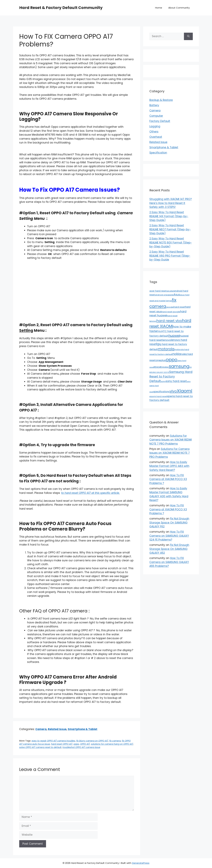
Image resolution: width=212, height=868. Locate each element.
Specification (158, 153)
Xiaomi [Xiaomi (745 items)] (185, 391)
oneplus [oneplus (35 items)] (161, 360)
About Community (179, 8)
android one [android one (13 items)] (161, 295)
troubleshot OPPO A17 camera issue (81, 747)
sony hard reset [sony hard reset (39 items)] (176, 381)
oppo (76, 744)
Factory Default (160, 121)
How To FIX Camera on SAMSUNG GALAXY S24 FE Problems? (169, 536)
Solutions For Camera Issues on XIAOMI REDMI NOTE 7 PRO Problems (171, 440)
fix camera (115, 741)
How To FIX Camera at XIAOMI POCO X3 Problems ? (168, 479)
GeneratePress (141, 863)
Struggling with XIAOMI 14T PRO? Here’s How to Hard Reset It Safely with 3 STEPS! (171, 203)
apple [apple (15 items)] (171, 295)
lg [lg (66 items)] (158, 344)
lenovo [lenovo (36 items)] (167, 340)
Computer (156, 116)
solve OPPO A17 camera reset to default (40, 747)
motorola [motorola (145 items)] (166, 349)
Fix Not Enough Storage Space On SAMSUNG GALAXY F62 (169, 523)
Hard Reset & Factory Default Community (61, 8)
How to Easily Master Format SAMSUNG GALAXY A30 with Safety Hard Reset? (169, 494)
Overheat (156, 137)
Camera (41, 729)
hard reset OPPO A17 (62, 744)
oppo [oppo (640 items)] (172, 360)
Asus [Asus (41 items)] (177, 295)
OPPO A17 (85, 744)
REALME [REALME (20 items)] (158, 367)
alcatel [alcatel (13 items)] (170, 291)
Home (159, 8)
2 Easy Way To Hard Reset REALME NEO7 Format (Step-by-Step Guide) (170, 229)
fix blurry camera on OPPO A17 (92, 741)
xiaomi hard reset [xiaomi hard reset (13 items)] (158, 396)
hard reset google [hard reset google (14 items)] (171, 312)
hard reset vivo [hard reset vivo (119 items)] (169, 321)
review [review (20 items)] (165, 367)
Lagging (155, 126)
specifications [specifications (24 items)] (162, 392)
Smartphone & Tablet (83, 729)
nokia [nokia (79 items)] (177, 354)
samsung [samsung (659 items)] (179, 366)
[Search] (188, 36)
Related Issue (57, 729)
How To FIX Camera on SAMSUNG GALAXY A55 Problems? (169, 562)
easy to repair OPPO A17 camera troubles (53, 741)
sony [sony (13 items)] (163, 381)
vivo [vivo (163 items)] (173, 391)
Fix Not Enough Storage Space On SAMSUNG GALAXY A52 (169, 549)
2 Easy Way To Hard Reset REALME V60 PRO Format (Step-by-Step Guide (170, 256)
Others (154, 132)
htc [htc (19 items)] (160, 331)
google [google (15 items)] (170, 307)
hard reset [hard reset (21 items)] (179, 307)
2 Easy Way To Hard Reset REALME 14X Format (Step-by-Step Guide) (169, 216)
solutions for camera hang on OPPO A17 (112, 744)
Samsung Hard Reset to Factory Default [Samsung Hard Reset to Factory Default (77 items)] (171, 376)
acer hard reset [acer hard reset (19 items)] (158, 291)
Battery (154, 105)
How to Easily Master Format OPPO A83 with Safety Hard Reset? (169, 466)
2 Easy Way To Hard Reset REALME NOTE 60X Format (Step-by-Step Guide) (171, 243)
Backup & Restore (161, 100)
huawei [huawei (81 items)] (174, 336)
